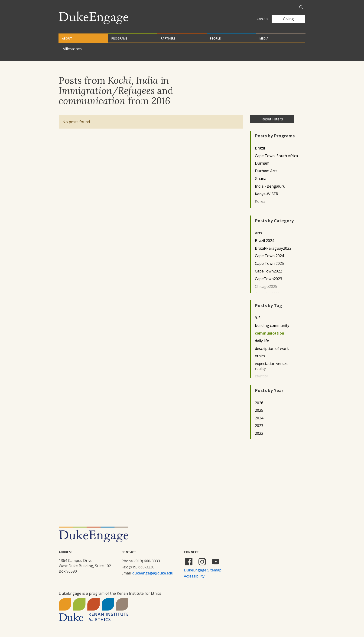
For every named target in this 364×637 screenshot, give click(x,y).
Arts (258, 233)
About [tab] (67, 38)
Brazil (260, 148)
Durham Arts (266, 171)
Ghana (261, 179)
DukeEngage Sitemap (203, 570)
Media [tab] (264, 38)
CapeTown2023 (268, 279)
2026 (259, 403)
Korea (260, 201)
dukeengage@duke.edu (153, 573)
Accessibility (194, 576)
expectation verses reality (271, 366)
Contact (262, 19)
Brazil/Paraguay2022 (273, 248)
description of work (272, 349)
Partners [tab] (168, 38)
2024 (259, 418)
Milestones (72, 49)
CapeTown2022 (268, 271)
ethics (260, 356)
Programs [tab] (119, 38)
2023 (259, 426)
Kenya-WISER (266, 194)
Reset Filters (272, 119)
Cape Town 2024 (269, 256)
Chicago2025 (266, 287)
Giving (288, 19)
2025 (259, 410)
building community (272, 326)
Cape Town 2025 (269, 264)
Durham (262, 163)
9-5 (258, 318)
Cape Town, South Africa (276, 156)
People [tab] (215, 38)
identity (261, 376)
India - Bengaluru (270, 186)
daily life (262, 341)
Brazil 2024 (265, 241)
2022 (259, 433)
